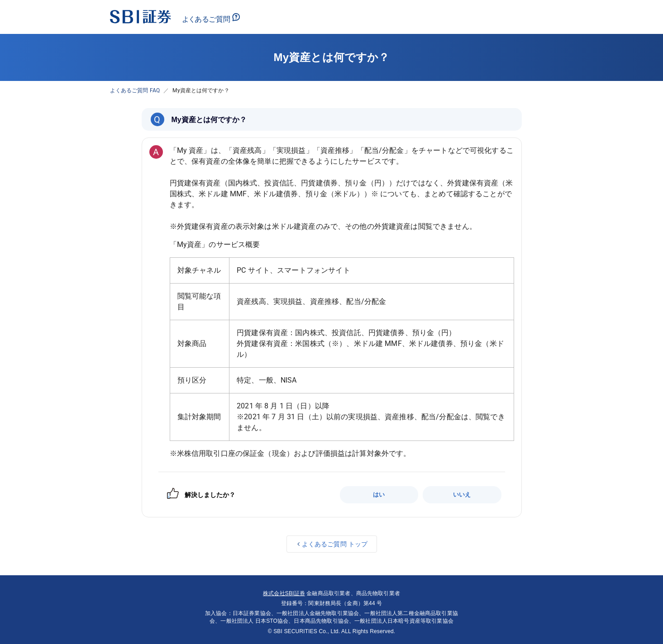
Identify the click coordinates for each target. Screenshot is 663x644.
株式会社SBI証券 (284, 593)
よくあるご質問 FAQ (135, 90)
